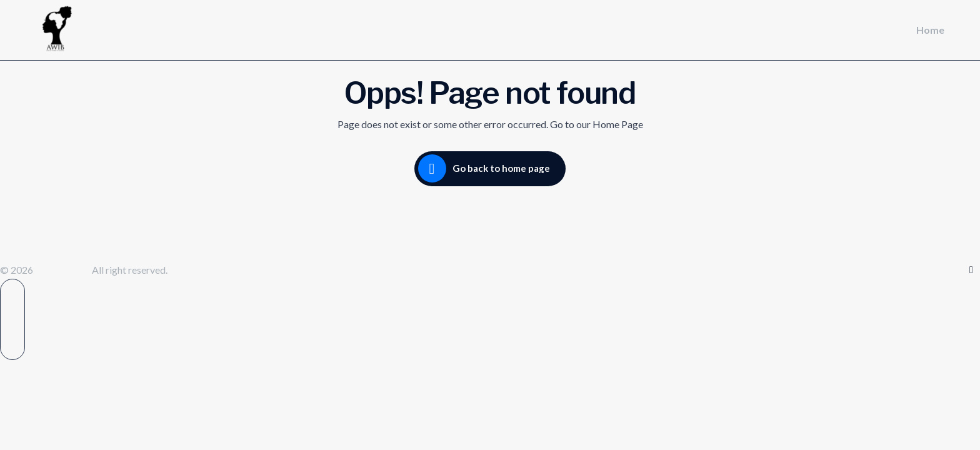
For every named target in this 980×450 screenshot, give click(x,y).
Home (930, 30)
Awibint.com (63, 270)
